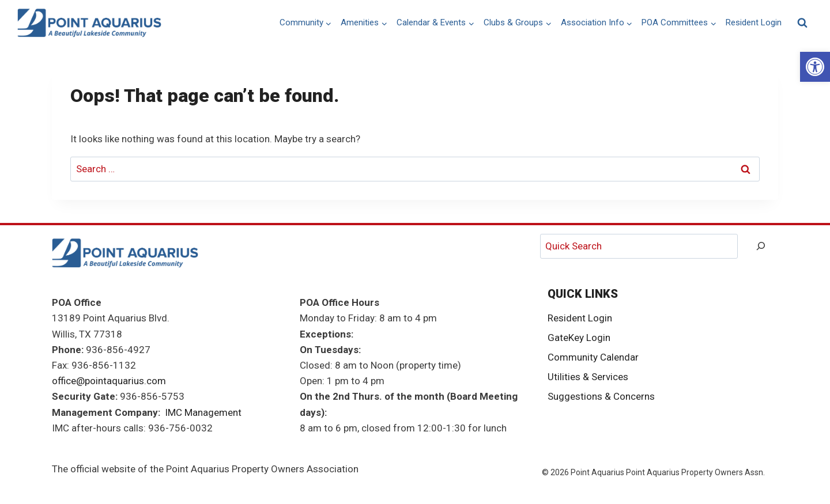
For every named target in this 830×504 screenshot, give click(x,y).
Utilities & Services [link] (588, 377)
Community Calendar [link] (593, 357)
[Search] (761, 246)
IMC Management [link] (203, 412)
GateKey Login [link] (579, 338)
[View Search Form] (802, 23)
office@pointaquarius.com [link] (109, 381)
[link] (815, 67)
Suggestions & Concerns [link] (601, 396)
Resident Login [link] (754, 22)
